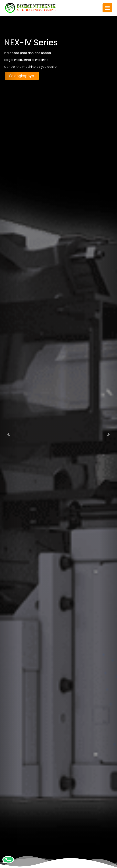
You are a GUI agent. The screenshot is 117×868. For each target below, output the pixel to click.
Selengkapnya (22, 76)
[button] (9, 434)
